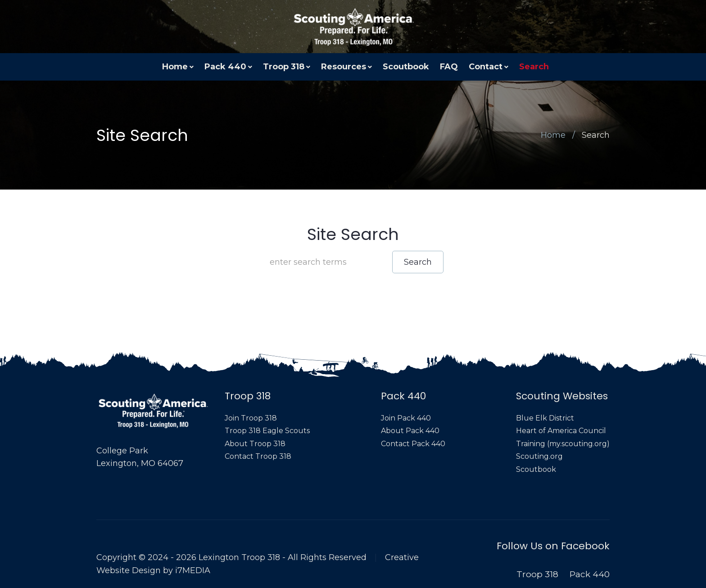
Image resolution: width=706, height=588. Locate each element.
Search (534, 67)
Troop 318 (284, 67)
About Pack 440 (410, 431)
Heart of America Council (561, 431)
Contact (486, 67)
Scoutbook (406, 67)
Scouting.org (539, 456)
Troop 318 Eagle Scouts (267, 431)
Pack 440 (225, 67)
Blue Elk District (545, 418)
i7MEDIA (193, 570)
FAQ (449, 67)
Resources (344, 67)
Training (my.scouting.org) (563, 444)
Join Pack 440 (406, 418)
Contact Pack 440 (413, 444)
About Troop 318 (255, 444)
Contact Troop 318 (258, 456)
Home (175, 67)
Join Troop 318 (251, 418)
